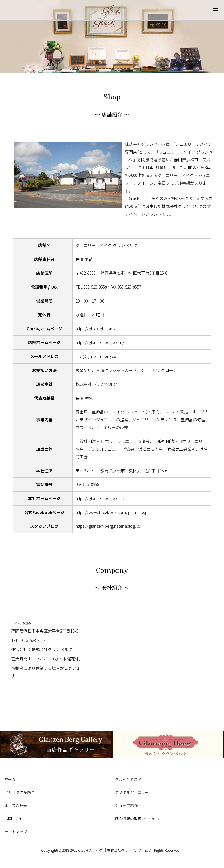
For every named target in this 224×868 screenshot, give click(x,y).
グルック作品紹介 (20, 792)
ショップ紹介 (126, 805)
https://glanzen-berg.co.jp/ (100, 498)
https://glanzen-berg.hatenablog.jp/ (108, 526)
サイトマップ (16, 832)
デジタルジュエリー (132, 792)
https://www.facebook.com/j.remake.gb (113, 512)
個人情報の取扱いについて (138, 819)
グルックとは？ (128, 779)
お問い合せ (14, 819)
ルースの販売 (16, 805)
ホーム (10, 779)
